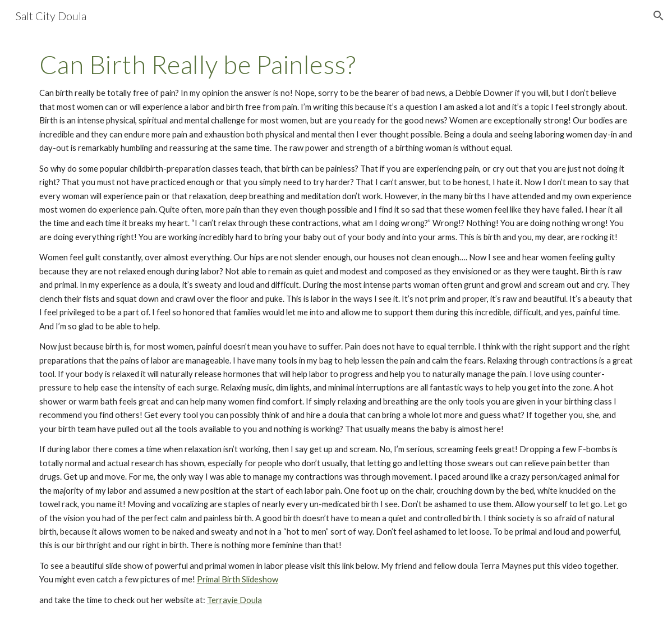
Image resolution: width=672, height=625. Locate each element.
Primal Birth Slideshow (238, 579)
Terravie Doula (234, 600)
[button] (659, 16)
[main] (336, 328)
